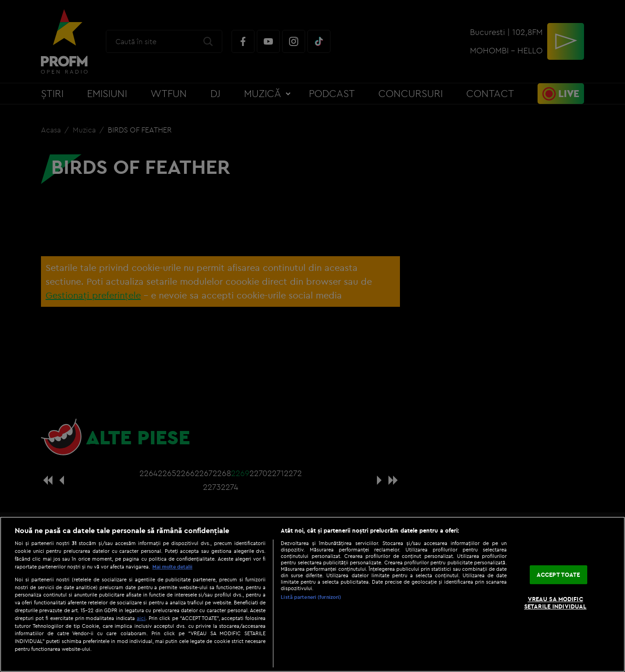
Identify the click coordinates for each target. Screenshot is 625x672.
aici (141, 618)
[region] (312, 594)
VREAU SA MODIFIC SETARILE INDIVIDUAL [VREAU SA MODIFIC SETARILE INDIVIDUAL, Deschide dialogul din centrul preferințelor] (555, 603)
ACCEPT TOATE (558, 574)
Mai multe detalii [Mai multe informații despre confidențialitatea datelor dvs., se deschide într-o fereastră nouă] (172, 567)
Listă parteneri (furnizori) (311, 597)
